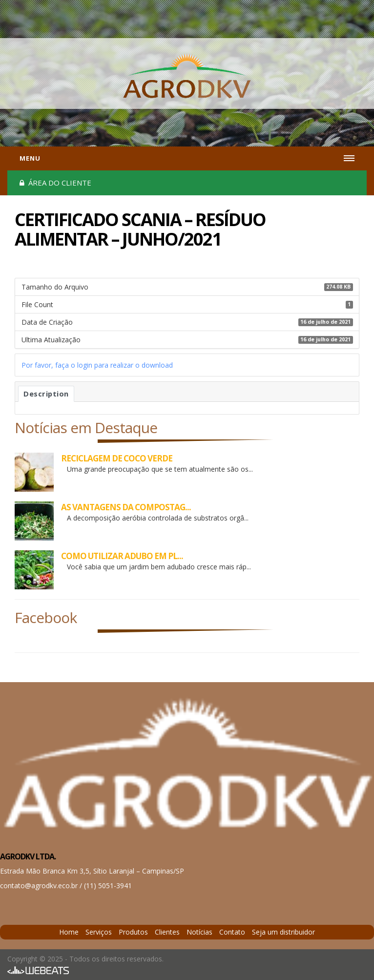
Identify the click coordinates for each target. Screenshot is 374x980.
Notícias (199, 932)
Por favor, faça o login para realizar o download (97, 365)
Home (69, 932)
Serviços (99, 932)
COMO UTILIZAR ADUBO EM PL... (122, 556)
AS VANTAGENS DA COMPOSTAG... (126, 507)
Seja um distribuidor (283, 932)
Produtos (133, 932)
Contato (232, 932)
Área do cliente (55, 183)
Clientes (167, 932)
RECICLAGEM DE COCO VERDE (117, 458)
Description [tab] (46, 394)
